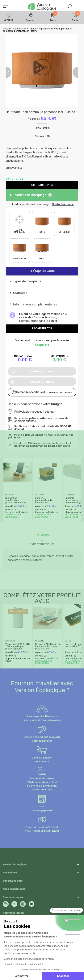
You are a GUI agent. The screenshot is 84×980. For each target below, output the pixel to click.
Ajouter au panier (33, 371)
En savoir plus (14, 168)
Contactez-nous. (63, 204)
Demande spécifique (43, 392)
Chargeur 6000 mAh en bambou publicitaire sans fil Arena (48, 646)
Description (42, 535)
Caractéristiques (42, 545)
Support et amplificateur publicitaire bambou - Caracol (17, 501)
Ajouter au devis (33, 382)
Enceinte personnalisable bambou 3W (44, 500)
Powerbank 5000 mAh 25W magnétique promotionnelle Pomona (17, 648)
